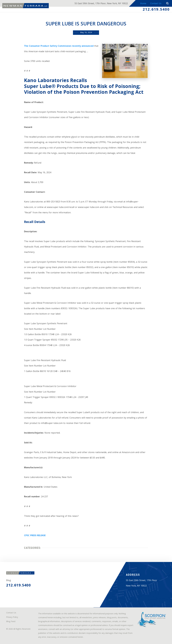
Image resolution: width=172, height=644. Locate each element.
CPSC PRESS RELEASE (35, 536)
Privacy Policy (12, 617)
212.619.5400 (156, 10)
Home (143, 4)
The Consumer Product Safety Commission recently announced (59, 46)
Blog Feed (11, 622)
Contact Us (156, 4)
